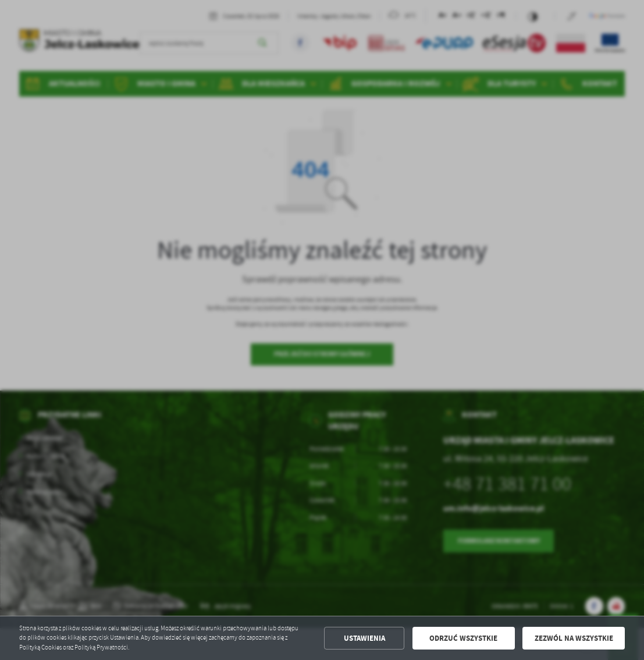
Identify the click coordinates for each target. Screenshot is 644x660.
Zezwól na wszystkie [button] (574, 638)
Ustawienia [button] (364, 638)
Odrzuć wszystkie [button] (463, 638)
